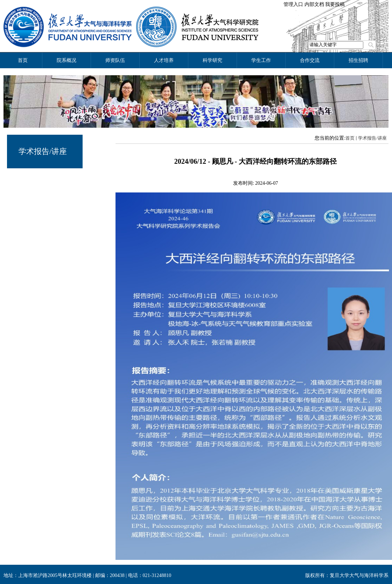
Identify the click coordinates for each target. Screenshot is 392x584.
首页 (350, 138)
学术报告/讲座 (43, 151)
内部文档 (314, 4)
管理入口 (293, 4)
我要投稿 (335, 4)
